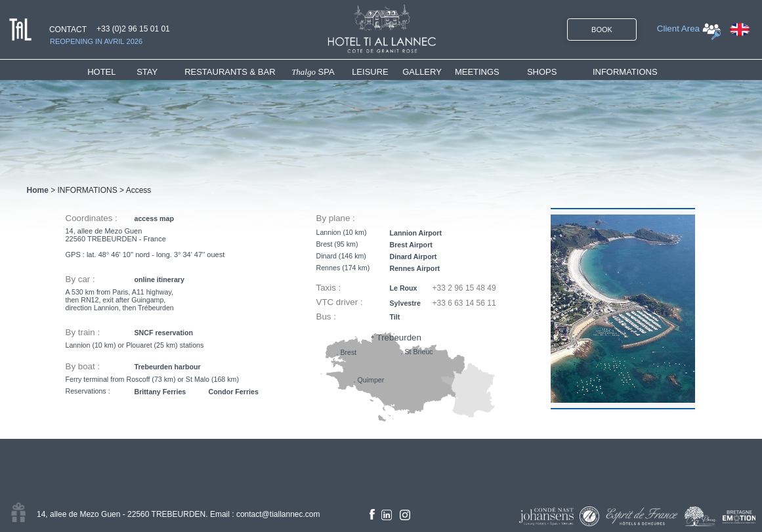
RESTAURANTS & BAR (230, 72)
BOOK (602, 30)
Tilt (395, 317)
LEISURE (370, 72)
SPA (313, 72)
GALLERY (422, 72)
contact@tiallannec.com (278, 514)
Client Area (678, 29)
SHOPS (542, 72)
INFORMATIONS (625, 72)
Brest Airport (411, 245)
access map (154, 218)
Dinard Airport (413, 256)
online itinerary (159, 279)
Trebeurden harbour (168, 367)
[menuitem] (112, 72)
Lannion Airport (416, 233)
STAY (147, 72)
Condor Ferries (234, 392)
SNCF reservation (164, 333)
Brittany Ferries (160, 392)
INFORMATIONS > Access (105, 190)
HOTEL (104, 72)
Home (38, 190)
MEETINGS (477, 72)
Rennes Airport (415, 268)
